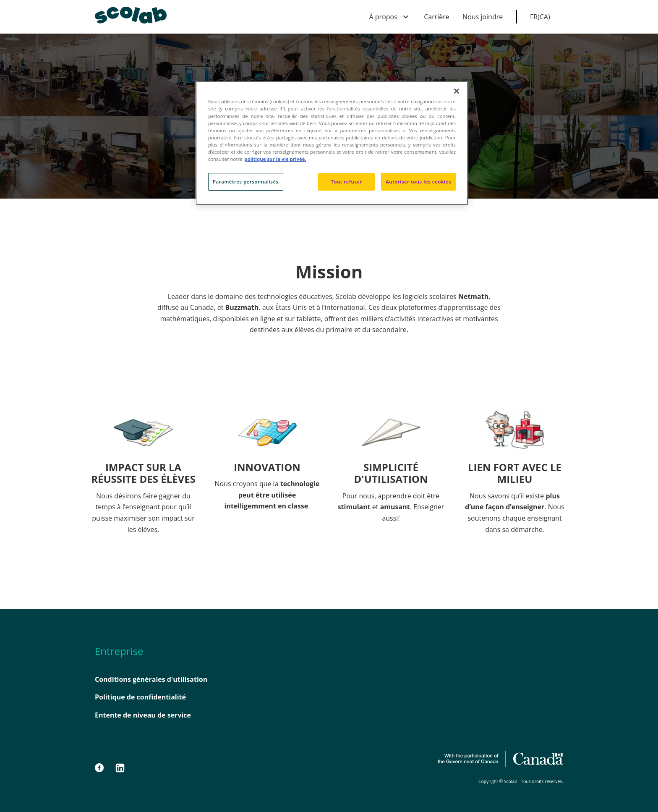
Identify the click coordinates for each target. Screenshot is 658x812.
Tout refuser (346, 182)
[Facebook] (103, 768)
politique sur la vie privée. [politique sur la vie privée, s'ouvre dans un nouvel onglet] (275, 159)
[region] (332, 143)
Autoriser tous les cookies (418, 182)
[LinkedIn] (120, 768)
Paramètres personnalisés (246, 182)
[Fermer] (457, 91)
